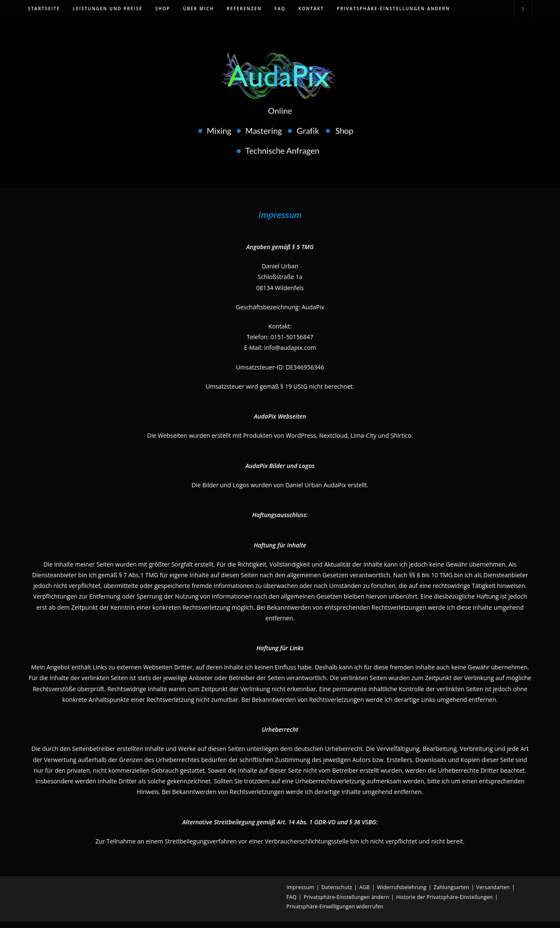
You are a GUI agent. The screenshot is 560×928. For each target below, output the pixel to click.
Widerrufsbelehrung (402, 894)
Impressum (300, 894)
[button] (393, 9)
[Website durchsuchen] (523, 9)
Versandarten (493, 894)
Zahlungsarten (451, 894)
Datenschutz (337, 894)
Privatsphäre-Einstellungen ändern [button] (346, 903)
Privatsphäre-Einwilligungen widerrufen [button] (335, 913)
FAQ (292, 903)
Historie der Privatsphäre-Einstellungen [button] (445, 903)
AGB (364, 894)
